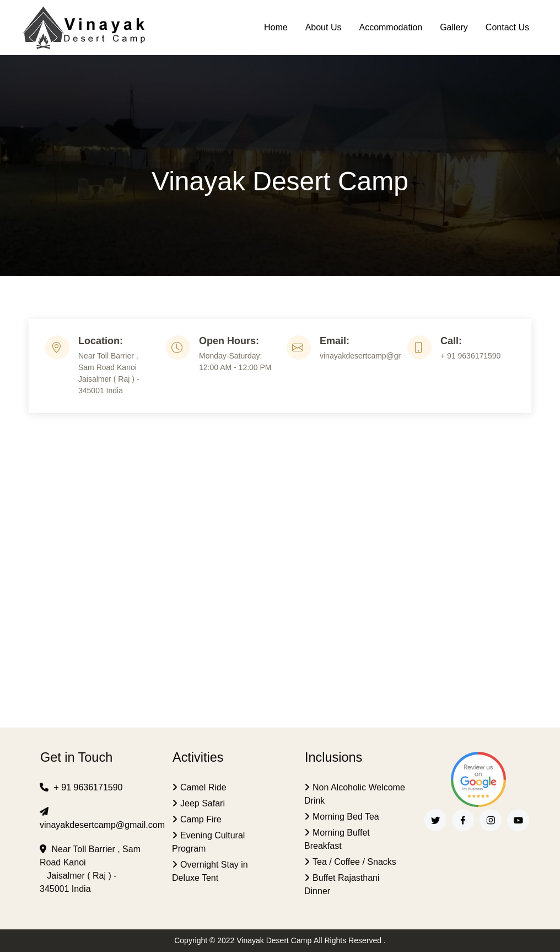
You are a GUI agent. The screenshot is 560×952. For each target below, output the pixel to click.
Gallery (454, 27)
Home (276, 27)
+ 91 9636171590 (88, 787)
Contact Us (507, 27)
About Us (324, 27)
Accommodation (391, 27)
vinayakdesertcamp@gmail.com (102, 825)
